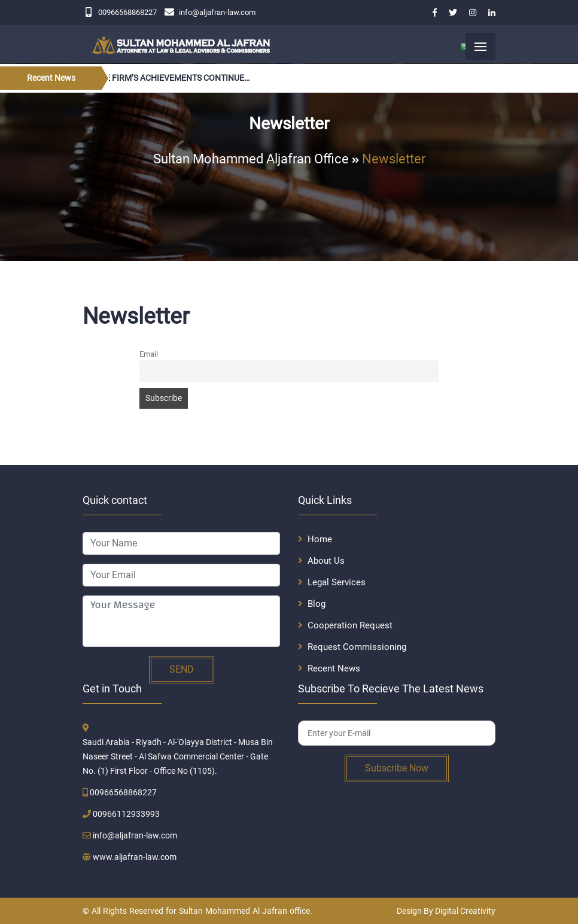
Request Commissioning (357, 647)
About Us (326, 561)
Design (409, 911)
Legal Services (337, 582)
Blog (317, 604)
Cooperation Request (350, 625)
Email (149, 354)
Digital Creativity (465, 911)
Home (320, 539)
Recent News (334, 668)
